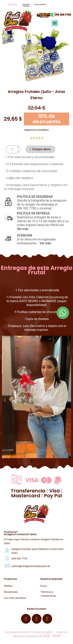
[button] (12, 5)
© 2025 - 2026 (50, 636)
